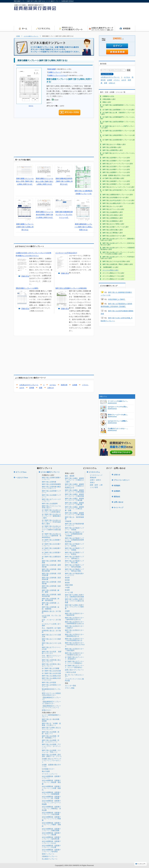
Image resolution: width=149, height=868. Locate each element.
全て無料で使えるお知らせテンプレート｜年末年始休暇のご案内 (51, 522)
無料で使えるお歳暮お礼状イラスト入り (51, 679)
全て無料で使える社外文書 (51, 673)
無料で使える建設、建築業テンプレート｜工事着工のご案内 (74, 480)
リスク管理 (94, 487)
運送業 (67, 578)
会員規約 (117, 491)
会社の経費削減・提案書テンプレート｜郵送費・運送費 (51, 782)
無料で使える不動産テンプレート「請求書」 (74, 545)
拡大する (31, 106)
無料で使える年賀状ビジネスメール (51, 686)
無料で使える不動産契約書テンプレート (74, 525)
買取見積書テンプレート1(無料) (27, 288)
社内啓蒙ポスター (48, 769)
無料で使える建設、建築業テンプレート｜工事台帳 (74, 499)
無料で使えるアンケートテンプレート (51, 500)
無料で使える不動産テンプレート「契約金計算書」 (74, 570)
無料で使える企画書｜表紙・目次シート (51, 733)
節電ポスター (47, 710)
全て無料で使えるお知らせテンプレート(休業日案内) (51, 511)
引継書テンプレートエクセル (57, 75)
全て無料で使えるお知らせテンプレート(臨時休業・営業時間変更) (52, 536)
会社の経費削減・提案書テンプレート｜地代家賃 (51, 851)
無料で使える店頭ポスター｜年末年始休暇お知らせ (74, 640)
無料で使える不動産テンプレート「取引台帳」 (74, 562)
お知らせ (51, 388)
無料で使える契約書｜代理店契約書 (51, 574)
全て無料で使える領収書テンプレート (51, 553)
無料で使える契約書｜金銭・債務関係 (51, 608)
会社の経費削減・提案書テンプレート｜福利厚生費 (51, 838)
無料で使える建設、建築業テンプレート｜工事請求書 (74, 495)
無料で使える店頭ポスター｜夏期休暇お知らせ (74, 635)
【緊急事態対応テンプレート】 (51, 698)
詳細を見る (25, 276)
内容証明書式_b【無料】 (117, 299)
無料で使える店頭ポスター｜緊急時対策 (74, 614)
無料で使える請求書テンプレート (51, 492)
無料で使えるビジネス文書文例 (51, 636)
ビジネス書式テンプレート (31, 36)
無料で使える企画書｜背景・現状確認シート (51, 737)
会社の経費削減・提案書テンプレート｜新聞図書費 (51, 793)
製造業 (67, 583)
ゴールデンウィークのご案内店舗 (74, 680)
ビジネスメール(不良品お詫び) (66, 253)
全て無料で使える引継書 (51, 668)
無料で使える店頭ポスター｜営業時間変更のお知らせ (74, 623)
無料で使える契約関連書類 (51, 484)
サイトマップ (119, 508)
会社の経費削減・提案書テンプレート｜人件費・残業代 (51, 788)
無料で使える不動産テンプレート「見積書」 (74, 549)
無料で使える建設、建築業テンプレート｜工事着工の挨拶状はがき (74, 486)
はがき (22, 388)
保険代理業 (69, 585)
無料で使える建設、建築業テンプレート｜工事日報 (74, 504)
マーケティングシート (50, 774)
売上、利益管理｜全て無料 (51, 628)
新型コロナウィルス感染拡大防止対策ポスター (51, 694)
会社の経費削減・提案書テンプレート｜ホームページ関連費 (51, 803)
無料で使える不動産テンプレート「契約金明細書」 (74, 566)
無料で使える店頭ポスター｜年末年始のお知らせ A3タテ (75, 645)
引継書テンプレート (54, 72)
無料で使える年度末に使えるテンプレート (51, 665)
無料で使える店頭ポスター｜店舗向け (74, 627)
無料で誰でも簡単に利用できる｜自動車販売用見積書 (74, 596)
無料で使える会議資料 (50, 504)
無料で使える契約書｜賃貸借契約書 (51, 578)
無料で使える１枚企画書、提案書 (51, 720)
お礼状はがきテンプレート (29, 385)
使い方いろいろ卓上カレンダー (74, 676)
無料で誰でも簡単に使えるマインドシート (51, 728)
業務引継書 (52, 69)
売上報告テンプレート (50, 859)
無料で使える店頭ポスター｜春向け (74, 631)
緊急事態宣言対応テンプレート (51, 690)
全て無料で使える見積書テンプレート (51, 541)
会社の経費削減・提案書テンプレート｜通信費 (51, 834)
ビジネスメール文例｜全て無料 (51, 625)
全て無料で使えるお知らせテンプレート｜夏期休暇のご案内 (51, 516)
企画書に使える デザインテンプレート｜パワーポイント (52, 761)
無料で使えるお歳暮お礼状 (51, 676)
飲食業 (67, 590)
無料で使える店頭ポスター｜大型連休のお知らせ (74, 654)
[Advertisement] (91, 19)
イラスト (85, 385)
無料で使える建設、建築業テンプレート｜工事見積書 (74, 491)
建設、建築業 (70, 476)
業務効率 (93, 478)
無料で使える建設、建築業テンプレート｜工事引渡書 (74, 514)
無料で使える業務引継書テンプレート (51, 478)
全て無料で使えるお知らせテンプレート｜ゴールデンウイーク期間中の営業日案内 (51, 529)
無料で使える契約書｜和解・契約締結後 (51, 599)
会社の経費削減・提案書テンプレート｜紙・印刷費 (51, 797)
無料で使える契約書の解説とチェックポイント (51, 488)
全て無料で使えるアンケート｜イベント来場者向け (74, 662)
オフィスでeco (21, 472)
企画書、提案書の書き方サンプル (51, 766)
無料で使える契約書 (49, 482)
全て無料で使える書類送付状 (51, 557)
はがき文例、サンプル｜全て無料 (51, 616)
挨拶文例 (64, 385)
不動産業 (68, 521)
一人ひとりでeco (22, 478)
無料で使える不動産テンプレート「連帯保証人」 (74, 557)
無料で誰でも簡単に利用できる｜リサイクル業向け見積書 (74, 601)
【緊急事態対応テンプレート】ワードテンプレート (51, 707)
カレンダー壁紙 (70, 686)
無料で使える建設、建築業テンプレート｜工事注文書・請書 (74, 509)
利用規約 (117, 486)
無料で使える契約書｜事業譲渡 (51, 562)
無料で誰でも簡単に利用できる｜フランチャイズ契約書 (74, 607)
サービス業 (69, 592)
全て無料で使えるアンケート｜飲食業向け (74, 658)
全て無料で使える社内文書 (51, 671)
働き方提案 (46, 771)
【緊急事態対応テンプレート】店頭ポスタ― (51, 703)
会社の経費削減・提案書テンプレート (51, 777)
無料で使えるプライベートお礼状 (51, 648)
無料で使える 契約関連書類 (74, 518)
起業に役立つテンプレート (74, 670)
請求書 (32, 388)
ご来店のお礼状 (70, 672)
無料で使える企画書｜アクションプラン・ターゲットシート (51, 746)
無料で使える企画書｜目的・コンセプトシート (51, 741)
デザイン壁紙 (70, 688)
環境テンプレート (48, 854)
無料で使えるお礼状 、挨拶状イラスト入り (52, 652)
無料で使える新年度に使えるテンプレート (51, 661)
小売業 (67, 587)
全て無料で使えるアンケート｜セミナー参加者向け (74, 666)
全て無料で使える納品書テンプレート (51, 549)
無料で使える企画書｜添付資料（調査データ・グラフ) (52, 755)
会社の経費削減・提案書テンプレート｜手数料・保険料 (51, 825)
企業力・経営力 (95, 480)
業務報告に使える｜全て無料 (51, 612)
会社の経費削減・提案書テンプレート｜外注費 (51, 846)
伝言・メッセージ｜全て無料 (51, 621)
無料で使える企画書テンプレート (51, 496)
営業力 (92, 483)
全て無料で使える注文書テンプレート (51, 545)
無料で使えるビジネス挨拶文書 (51, 640)
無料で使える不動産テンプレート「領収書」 (74, 529)
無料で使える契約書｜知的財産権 (51, 587)
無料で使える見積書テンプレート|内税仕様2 (71, 288)
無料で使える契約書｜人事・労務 (51, 604)
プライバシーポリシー (122, 480)
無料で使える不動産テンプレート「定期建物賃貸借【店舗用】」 (74, 534)
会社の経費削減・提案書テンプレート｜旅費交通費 (51, 830)
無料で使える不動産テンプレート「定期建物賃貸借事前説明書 (74, 540)
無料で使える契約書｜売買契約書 (51, 583)
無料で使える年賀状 (49, 682)
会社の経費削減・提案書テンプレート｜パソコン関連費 (51, 819)
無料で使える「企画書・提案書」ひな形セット (51, 724)
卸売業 (67, 580)
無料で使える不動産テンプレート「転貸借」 (74, 553)
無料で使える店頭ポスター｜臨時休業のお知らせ (74, 619)
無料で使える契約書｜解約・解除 (51, 591)
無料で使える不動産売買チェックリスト (74, 574)
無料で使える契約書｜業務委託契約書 (51, 570)
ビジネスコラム (94, 472)
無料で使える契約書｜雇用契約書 (51, 566)
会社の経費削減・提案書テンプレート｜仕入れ (51, 842)
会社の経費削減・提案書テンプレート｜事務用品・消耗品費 (51, 808)
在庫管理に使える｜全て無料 (51, 631)
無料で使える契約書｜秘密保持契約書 (51, 595)
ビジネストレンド (96, 475)
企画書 (75, 385)
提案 (41, 388)
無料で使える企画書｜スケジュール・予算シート (51, 751)
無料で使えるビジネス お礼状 (52, 644)
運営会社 (117, 497)
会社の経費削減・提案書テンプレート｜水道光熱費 (51, 814)
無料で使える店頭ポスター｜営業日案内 (74, 650)
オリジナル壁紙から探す (111, 270)
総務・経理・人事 (96, 485)
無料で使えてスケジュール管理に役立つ (51, 507)
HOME (18, 36)
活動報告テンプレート (50, 856)
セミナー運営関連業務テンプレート (51, 716)
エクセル (53, 385)
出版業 (67, 611)
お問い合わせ (119, 502)
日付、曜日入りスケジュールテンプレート (51, 657)
